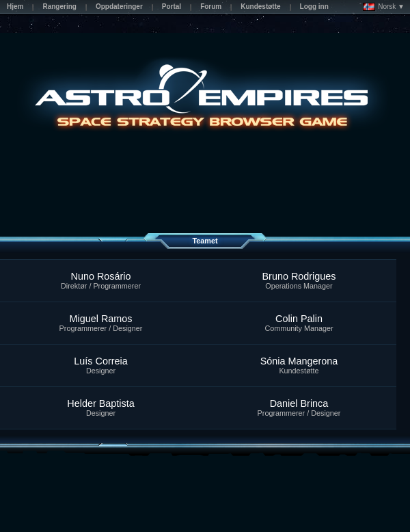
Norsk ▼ (384, 7)
